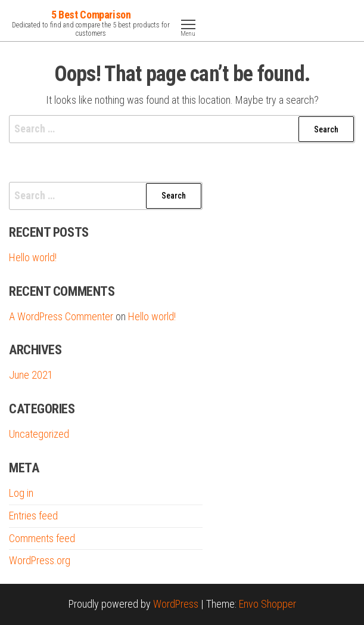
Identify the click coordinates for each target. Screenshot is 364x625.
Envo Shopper (267, 604)
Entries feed (33, 516)
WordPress (176, 604)
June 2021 (31, 375)
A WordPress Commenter (61, 316)
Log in (21, 493)
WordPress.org (40, 560)
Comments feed (42, 538)
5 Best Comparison (91, 15)
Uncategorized (39, 434)
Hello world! (33, 257)
